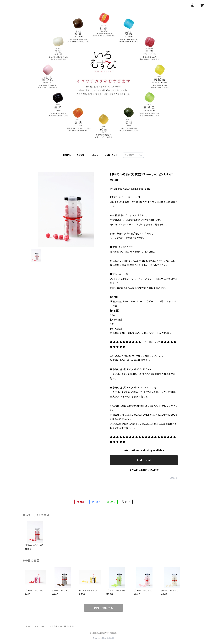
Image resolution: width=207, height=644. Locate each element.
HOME (67, 155)
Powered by (103, 638)
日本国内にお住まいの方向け (144, 470)
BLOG (95, 155)
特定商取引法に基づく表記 (62, 626)
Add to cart (144, 460)
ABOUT (81, 155)
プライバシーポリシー (35, 626)
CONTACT (111, 155)
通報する (174, 478)
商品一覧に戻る (103, 608)
